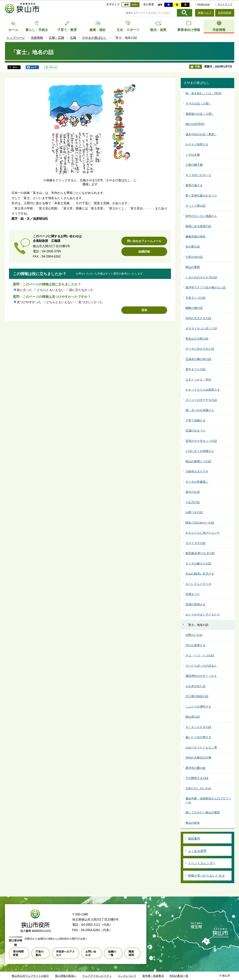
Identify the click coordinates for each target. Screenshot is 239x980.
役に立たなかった (81, 290)
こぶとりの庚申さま (198, 707)
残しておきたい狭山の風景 (203, 812)
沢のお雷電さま (196, 645)
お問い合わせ (91, 953)
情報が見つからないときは (206, 876)
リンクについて (127, 976)
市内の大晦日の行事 (198, 758)
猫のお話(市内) (195, 124)
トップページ (16, 38)
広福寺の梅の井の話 (198, 359)
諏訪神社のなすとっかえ (201, 676)
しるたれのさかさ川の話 (201, 277)
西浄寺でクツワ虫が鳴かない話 (206, 287)
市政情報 (37, 38)
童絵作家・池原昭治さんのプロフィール (208, 800)
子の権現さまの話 (197, 778)
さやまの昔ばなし (94, 38)
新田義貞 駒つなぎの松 (200, 553)
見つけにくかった (91, 302)
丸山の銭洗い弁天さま (200, 574)
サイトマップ (225, 4)
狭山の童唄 (193, 267)
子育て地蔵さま (196, 420)
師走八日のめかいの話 (200, 523)
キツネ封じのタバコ (198, 175)
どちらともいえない (51, 290)
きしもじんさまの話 (198, 727)
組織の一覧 (112, 953)
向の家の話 (193, 247)
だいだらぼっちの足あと (201, 666)
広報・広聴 (57, 38)
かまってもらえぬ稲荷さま (203, 390)
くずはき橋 (193, 155)
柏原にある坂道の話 (198, 226)
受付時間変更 (18, 953)
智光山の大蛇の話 (197, 339)
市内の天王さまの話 (198, 318)
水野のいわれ (194, 635)
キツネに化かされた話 (200, 349)
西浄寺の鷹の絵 (196, 768)
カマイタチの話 (196, 543)
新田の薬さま (194, 185)
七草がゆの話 (194, 257)
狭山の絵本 (193, 823)
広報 (73, 38)
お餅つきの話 (194, 512)
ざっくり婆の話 (196, 206)
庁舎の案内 (40, 953)
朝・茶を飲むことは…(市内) (204, 93)
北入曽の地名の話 (197, 696)
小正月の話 (193, 502)
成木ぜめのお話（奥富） (201, 134)
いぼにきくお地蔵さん (200, 451)
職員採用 (131, 953)
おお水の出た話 (196, 686)
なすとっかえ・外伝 (198, 379)
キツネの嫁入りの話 (198, 563)
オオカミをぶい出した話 (201, 328)
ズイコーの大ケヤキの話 (201, 400)
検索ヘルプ (205, 13)
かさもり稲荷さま (197, 144)
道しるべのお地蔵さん (200, 410)
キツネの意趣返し (197, 482)
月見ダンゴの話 (196, 298)
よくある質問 (197, 851)
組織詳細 (144, 251)
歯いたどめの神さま (198, 737)
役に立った (24, 290)
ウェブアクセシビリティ (97, 976)
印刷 (197, 67)
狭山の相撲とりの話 (198, 461)
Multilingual (203, 4)
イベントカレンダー (202, 863)
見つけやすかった (29, 302)
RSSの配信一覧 (179, 976)
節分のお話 (193, 492)
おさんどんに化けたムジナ (203, 533)
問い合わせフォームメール (144, 241)
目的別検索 (225, 13)
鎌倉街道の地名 (196, 236)
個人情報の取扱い (66, 976)
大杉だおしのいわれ (198, 788)
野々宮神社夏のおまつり (201, 196)
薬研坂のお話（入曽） (200, 114)
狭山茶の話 (193, 717)
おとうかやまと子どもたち (203, 614)
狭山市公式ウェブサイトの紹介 (30, 976)
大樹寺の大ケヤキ (197, 471)
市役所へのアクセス (65, 953)
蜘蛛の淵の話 (194, 308)
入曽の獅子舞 (194, 165)
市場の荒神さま (196, 604)
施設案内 (194, 839)
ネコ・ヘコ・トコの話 (200, 655)
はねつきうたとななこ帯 (201, 747)
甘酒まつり (193, 594)
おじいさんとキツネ (198, 584)
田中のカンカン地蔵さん (201, 216)
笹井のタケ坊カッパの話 (201, 441)
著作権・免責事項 (153, 976)
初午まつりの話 (196, 369)
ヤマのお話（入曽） (198, 103)
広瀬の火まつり (196, 430)
